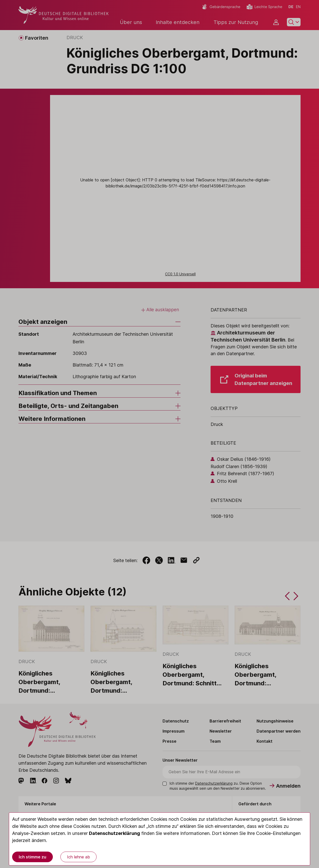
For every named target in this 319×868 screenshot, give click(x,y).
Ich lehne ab (78, 857)
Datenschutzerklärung (115, 833)
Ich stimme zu (32, 857)
